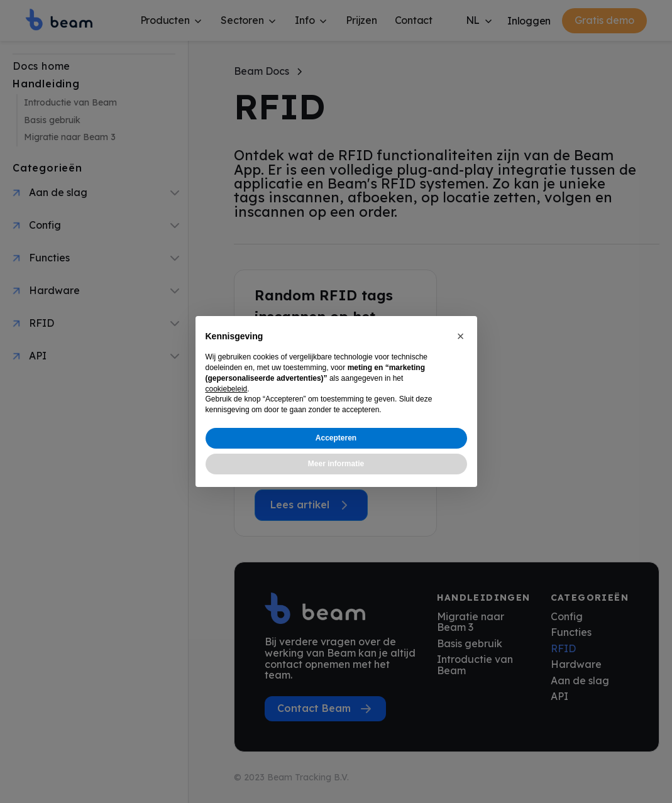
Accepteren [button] (336, 438)
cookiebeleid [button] (227, 389)
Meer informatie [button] (336, 464)
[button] (461, 336)
